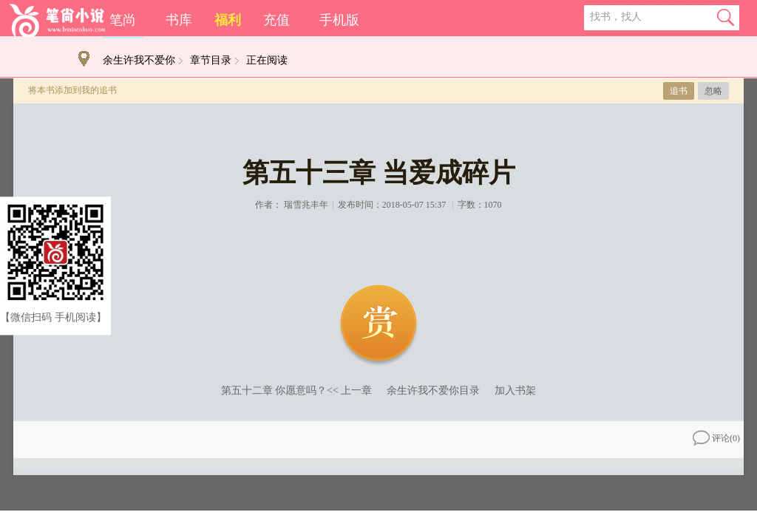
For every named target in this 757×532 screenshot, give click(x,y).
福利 (228, 20)
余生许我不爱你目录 (433, 391)
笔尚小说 (57, 20)
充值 (276, 20)
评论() (716, 438)
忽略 (713, 91)
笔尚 (123, 20)
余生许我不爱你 (139, 60)
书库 (179, 20)
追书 (679, 91)
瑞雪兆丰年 (306, 205)
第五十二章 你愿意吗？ (274, 391)
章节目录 (211, 60)
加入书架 (515, 391)
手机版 (339, 20)
